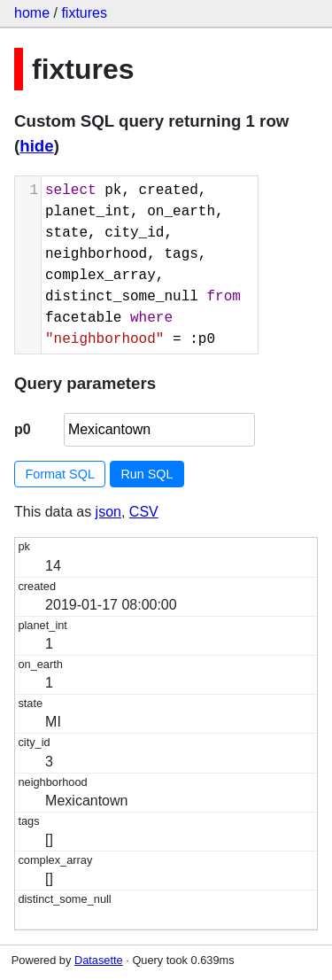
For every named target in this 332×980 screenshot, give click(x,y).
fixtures (84, 13)
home (32, 13)
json (108, 512)
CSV (144, 512)
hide (36, 146)
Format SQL (60, 474)
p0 (23, 429)
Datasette (99, 960)
